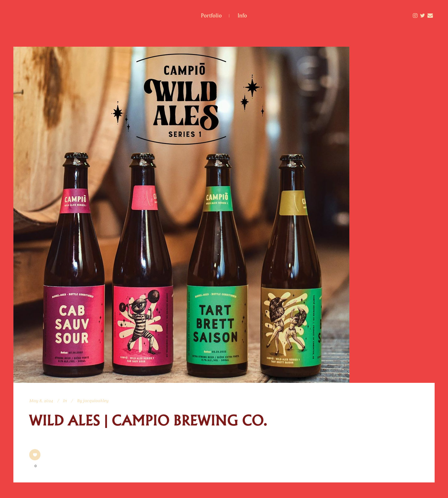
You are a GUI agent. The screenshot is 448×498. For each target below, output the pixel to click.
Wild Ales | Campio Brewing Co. (148, 421)
